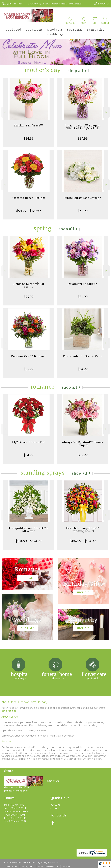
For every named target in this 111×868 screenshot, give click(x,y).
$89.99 (29, 369)
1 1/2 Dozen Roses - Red (29, 442)
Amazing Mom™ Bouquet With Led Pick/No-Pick (83, 127)
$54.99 (83, 211)
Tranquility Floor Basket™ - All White (29, 530)
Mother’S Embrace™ (29, 126)
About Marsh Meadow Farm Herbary (24, 702)
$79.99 (29, 297)
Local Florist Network (48, 867)
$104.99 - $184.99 (83, 541)
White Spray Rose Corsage (83, 198)
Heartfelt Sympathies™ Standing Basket (83, 530)
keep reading (9, 711)
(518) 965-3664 (15, 4)
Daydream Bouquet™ (83, 284)
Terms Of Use (11, 867)
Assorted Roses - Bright (29, 198)
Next (106, 112)
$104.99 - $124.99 (29, 541)
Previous (5, 112)
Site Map (66, 867)
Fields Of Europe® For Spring (29, 285)
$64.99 (83, 369)
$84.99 (29, 138)
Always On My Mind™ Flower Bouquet (83, 444)
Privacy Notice (28, 867)
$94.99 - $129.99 (29, 211)
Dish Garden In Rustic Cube (83, 356)
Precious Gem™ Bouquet (29, 356)
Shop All (76, 71)
